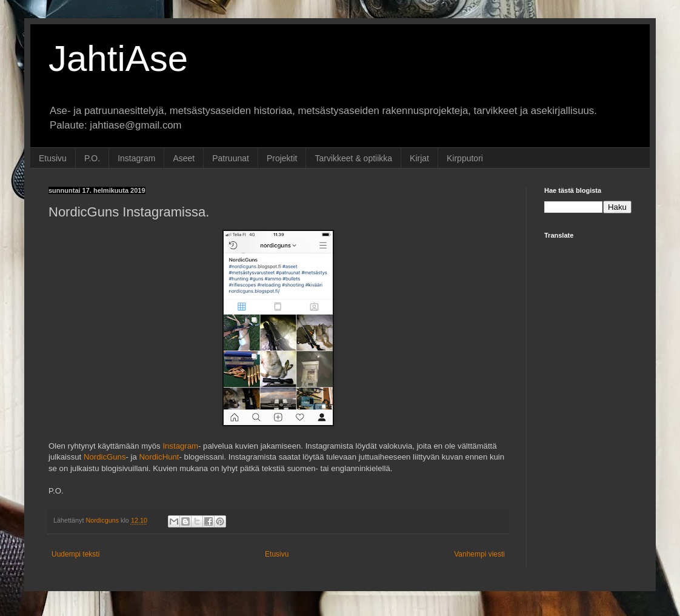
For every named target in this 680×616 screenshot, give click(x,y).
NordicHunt (159, 457)
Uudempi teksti (75, 554)
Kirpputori (465, 158)
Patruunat (231, 158)
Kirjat (419, 158)
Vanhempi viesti (479, 554)
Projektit (282, 158)
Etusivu (53, 158)
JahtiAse (118, 59)
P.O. (92, 158)
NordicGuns (105, 457)
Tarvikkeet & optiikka (353, 158)
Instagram (136, 158)
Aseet (184, 158)
